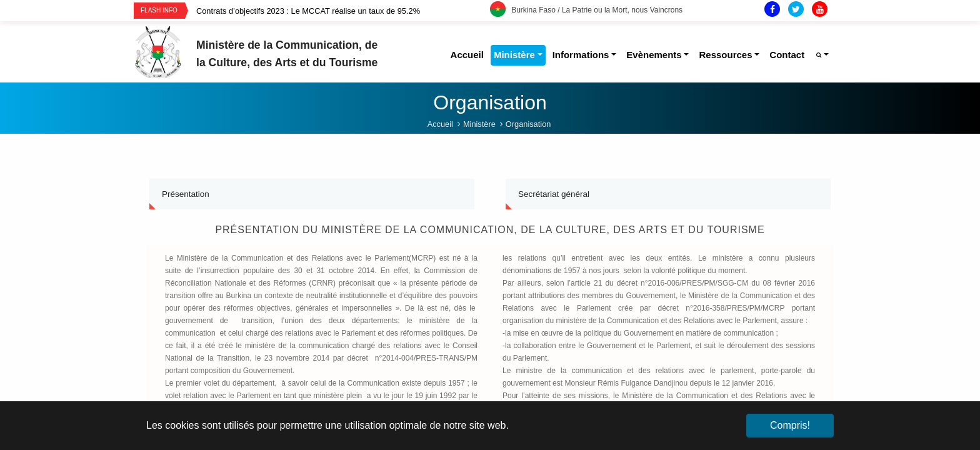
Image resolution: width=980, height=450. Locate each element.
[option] (343, 11)
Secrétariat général (554, 194)
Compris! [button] (790, 425)
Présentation (186, 194)
